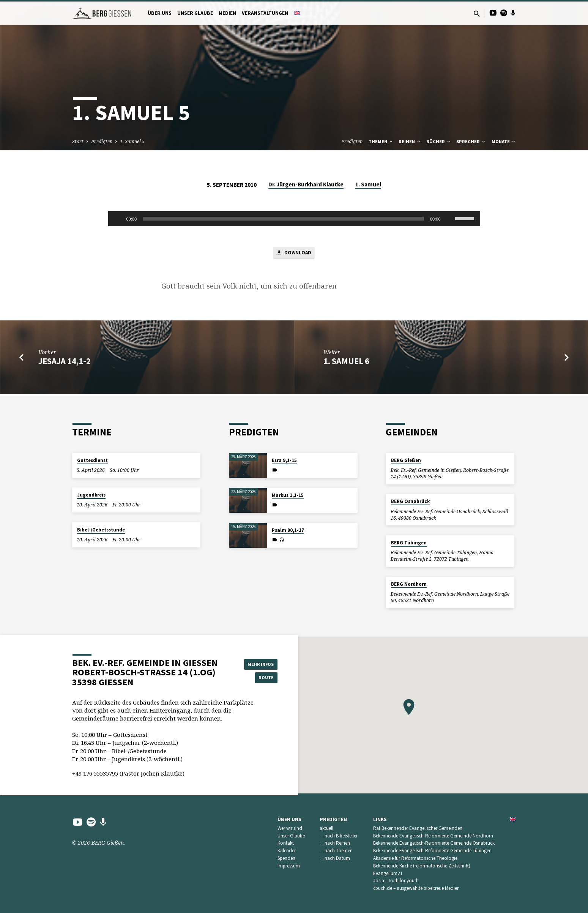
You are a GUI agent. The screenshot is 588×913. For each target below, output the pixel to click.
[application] (294, 219)
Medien (227, 13)
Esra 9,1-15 (284, 460)
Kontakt (286, 843)
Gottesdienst (92, 460)
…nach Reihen (335, 843)
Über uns (160, 13)
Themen (381, 141)
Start (78, 141)
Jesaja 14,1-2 (65, 363)
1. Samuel (368, 184)
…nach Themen (336, 851)
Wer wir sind (290, 828)
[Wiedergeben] (118, 219)
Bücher (439, 141)
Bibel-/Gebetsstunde (101, 530)
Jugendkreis (91, 495)
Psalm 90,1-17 (288, 530)
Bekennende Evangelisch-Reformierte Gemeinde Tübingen (432, 851)
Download (294, 254)
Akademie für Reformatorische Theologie (415, 858)
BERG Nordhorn (409, 584)
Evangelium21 (388, 873)
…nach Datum (335, 858)
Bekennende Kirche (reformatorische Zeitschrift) (422, 866)
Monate (504, 141)
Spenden (286, 858)
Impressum (289, 866)
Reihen (410, 141)
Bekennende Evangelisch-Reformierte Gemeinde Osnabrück (434, 843)
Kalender (287, 851)
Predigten (102, 141)
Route (258, 678)
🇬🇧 (297, 13)
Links (380, 819)
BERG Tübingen (409, 543)
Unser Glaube (195, 13)
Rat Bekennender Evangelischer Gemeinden (418, 828)
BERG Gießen (406, 460)
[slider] (283, 219)
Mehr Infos (258, 663)
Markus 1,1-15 (288, 495)
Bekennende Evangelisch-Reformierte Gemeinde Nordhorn (433, 836)
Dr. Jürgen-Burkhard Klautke (306, 184)
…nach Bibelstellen (339, 836)
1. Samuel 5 (132, 141)
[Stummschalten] (449, 219)
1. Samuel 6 (346, 363)
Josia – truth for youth (396, 881)
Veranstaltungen (265, 13)
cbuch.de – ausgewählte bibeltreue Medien (416, 888)
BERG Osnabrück (410, 501)
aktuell (326, 828)
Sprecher (471, 141)
